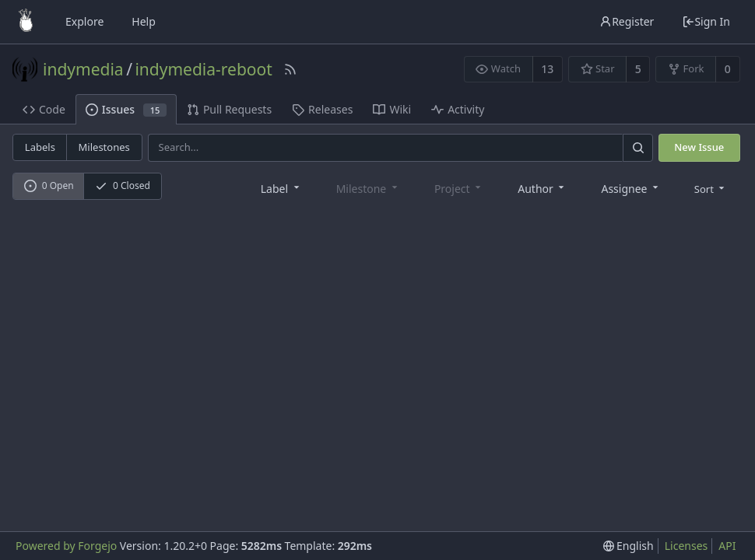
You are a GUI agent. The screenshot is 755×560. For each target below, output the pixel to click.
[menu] (711, 187)
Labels (40, 147)
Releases (322, 109)
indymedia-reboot (203, 69)
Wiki (392, 109)
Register (627, 21)
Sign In (706, 21)
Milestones (104, 147)
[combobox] (281, 188)
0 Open (49, 185)
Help (144, 21)
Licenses (687, 546)
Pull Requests (229, 109)
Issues (126, 109)
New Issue (699, 147)
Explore (84, 21)
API (727, 546)
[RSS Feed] (290, 69)
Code (44, 109)
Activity (458, 109)
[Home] (26, 22)
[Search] (637, 147)
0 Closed (123, 185)
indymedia (83, 69)
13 (547, 69)
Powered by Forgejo (66, 546)
